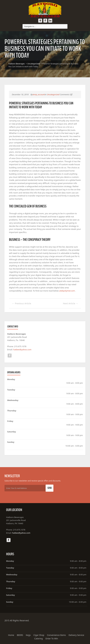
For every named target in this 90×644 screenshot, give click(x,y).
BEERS (20, 635)
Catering (39, 639)
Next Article (70, 303)
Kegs (28, 635)
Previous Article (22, 303)
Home (11, 635)
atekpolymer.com (67, 291)
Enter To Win (52, 639)
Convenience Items (56, 635)
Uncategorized (33, 64)
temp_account (39, 94)
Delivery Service (76, 635)
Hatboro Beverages (16, 64)
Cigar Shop (39, 635)
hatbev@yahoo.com (22, 350)
